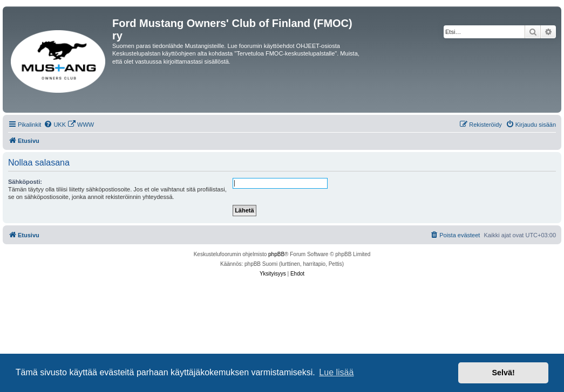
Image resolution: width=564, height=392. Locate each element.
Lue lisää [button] (336, 372)
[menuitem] (55, 125)
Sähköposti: (25, 182)
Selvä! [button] (503, 373)
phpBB (276, 254)
